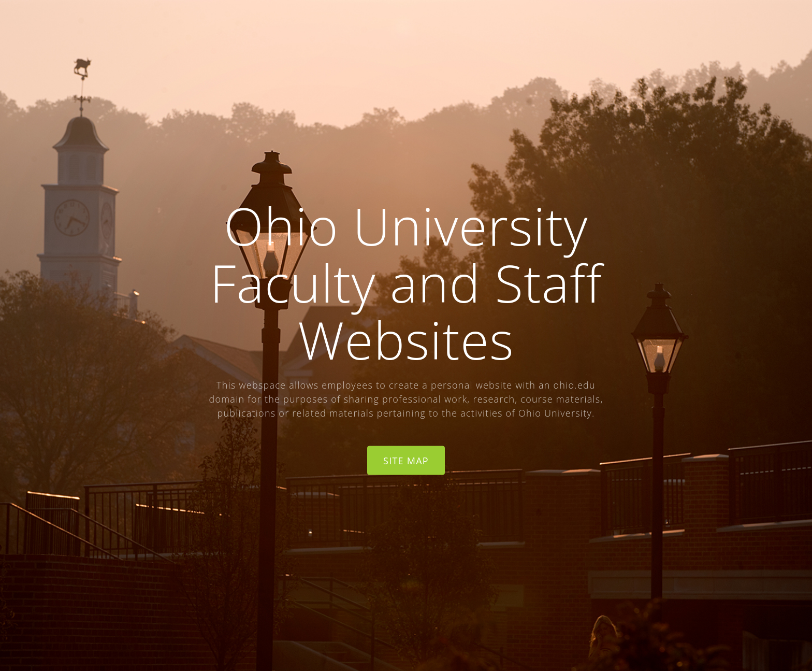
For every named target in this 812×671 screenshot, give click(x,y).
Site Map (406, 460)
